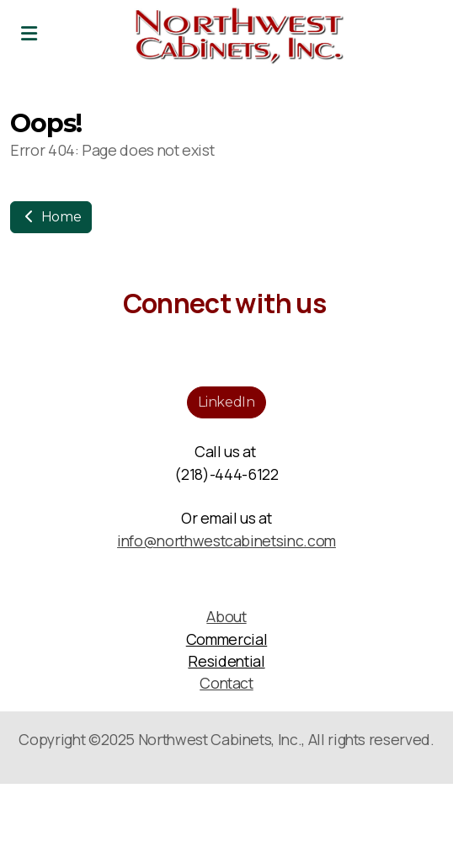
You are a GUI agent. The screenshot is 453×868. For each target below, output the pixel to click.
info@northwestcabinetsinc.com (226, 541)
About (226, 616)
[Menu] (29, 34)
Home (51, 217)
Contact (226, 683)
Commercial (226, 639)
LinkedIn (226, 402)
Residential (226, 661)
